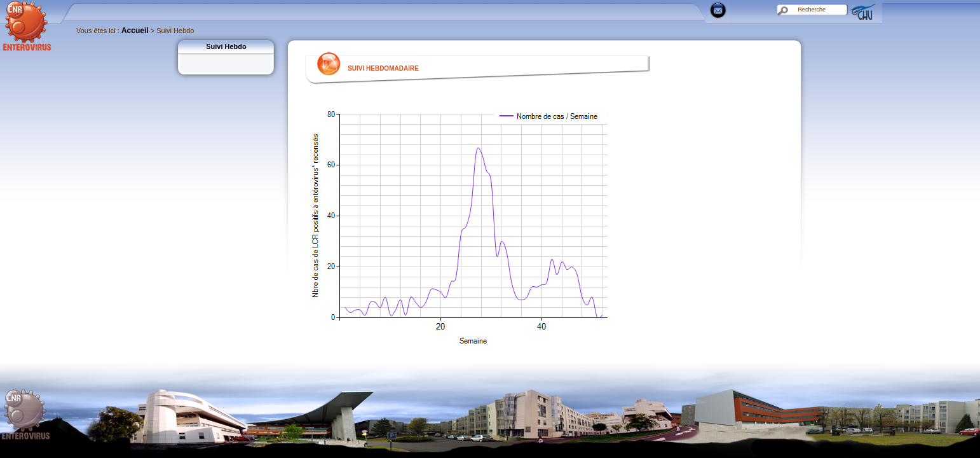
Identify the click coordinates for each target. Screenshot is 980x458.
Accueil (135, 31)
